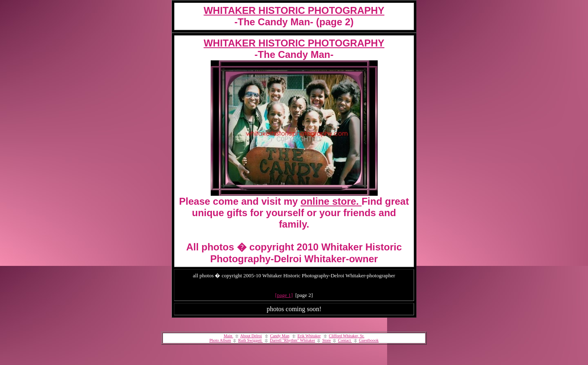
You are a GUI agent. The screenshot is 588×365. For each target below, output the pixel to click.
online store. (331, 201)
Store (326, 340)
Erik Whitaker (309, 336)
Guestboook (369, 340)
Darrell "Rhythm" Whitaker (293, 340)
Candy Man (280, 336)
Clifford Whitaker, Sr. (346, 336)
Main (229, 336)
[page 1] (284, 295)
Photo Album (220, 340)
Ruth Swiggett (250, 340)
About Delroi (251, 336)
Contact (345, 340)
